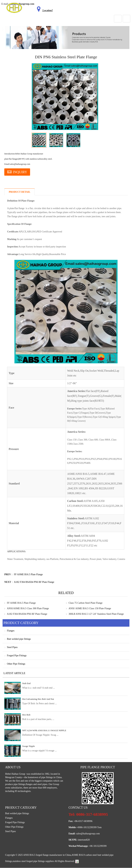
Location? (44, 10)
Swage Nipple (28, 746)
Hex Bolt (26, 715)
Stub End (26, 683)
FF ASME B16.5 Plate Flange (28, 575)
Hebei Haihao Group (15, 774)
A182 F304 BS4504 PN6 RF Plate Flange (34, 582)
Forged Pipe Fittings (17, 656)
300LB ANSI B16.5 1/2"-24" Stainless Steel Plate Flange (96, 614)
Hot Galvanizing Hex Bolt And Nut (38, 699)
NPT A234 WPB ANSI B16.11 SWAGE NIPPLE (44, 731)
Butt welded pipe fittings (19, 639)
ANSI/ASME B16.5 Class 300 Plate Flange (28, 609)
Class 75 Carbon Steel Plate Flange (86, 603)
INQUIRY (18, 172)
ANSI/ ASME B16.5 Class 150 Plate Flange (90, 609)
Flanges (11, 631)
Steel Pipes (12, 647)
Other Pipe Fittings (16, 664)
